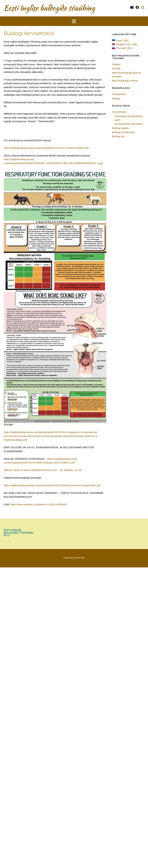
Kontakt (116, 68)
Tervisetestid (119, 112)
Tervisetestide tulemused (128, 124)
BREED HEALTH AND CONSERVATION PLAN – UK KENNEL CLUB (43, 470)
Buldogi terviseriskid (123, 132)
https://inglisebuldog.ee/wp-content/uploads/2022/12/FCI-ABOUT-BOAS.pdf (46, 148)
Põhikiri (116, 64)
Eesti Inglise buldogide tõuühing (49, 8)
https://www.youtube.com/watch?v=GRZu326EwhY (39, 504)
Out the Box (79, 558)
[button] (74, 21)
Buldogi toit (118, 136)
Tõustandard (119, 94)
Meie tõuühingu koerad (125, 81)
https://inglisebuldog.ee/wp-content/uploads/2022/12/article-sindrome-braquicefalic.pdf (52, 485)
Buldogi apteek (120, 128)
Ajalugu (116, 98)
